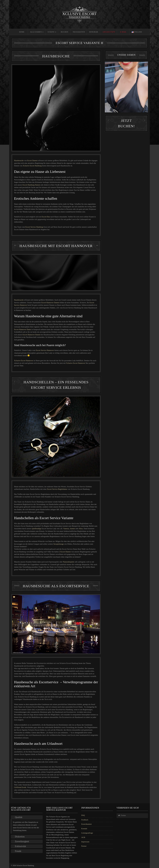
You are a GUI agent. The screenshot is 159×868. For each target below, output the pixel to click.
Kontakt (84, 829)
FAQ (83, 815)
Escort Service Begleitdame (57, 489)
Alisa (81, 529)
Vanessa (66, 529)
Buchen (65, 32)
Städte (52, 32)
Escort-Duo (46, 217)
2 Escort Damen (65, 552)
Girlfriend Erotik (20, 787)
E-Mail (123, 32)
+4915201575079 (109, 32)
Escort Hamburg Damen (32, 185)
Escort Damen (33, 161)
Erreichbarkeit (86, 824)
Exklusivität (20, 846)
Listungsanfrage (87, 833)
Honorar (94, 32)
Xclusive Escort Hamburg (32, 166)
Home (22, 32)
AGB (83, 837)
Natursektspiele (68, 562)
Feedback (85, 820)
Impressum (85, 842)
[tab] (27, 817)
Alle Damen (37, 32)
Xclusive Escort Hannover (24, 361)
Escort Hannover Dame (23, 329)
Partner (84, 846)
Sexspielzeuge (59, 544)
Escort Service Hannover (45, 350)
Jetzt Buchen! (126, 133)
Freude (18, 851)
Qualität (19, 817)
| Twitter (122, 815)
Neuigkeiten (79, 32)
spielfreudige (37, 529)
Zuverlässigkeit (22, 841)
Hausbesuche (19, 161)
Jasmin (72, 529)
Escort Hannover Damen (51, 303)
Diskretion (20, 837)
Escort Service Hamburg (34, 227)
